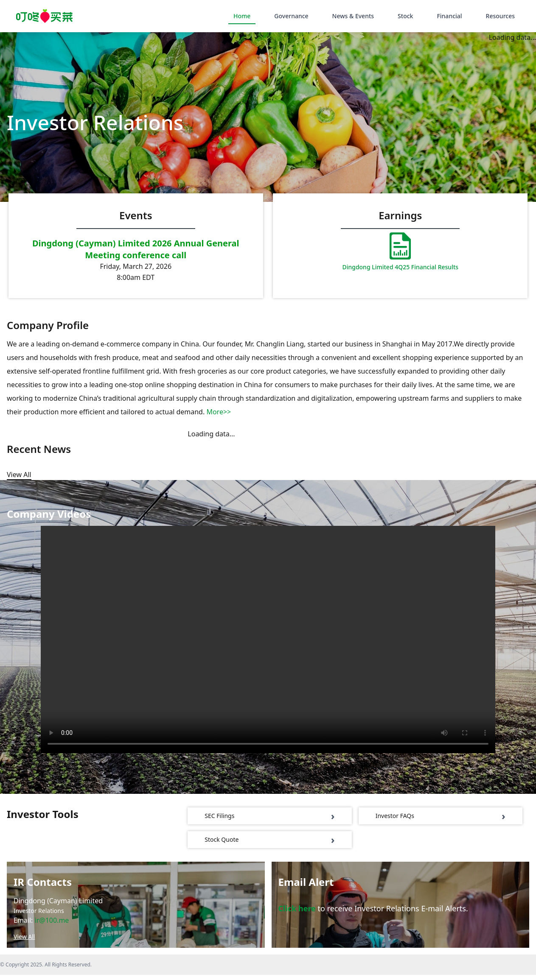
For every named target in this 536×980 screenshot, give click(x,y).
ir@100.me (52, 925)
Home (242, 16)
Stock (405, 16)
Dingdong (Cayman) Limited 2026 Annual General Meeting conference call (136, 249)
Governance (291, 16)
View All (24, 942)
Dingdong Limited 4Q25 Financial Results (400, 267)
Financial (449, 16)
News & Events (353, 16)
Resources (500, 16)
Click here (297, 913)
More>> (219, 417)
